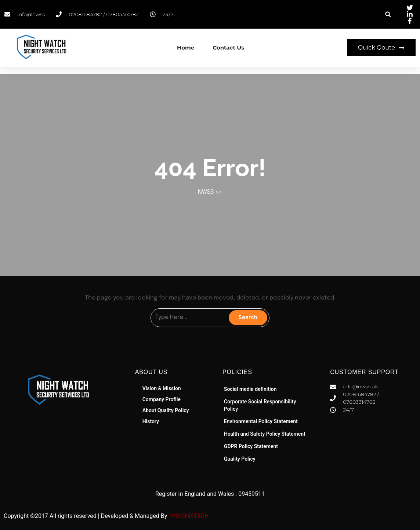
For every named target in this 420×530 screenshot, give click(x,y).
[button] (388, 14)
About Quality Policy (166, 410)
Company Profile (162, 399)
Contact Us (228, 48)
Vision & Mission (162, 388)
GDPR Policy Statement (251, 446)
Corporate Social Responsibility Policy (260, 405)
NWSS (206, 192)
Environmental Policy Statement (261, 421)
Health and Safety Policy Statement (265, 434)
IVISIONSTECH (189, 516)
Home (186, 48)
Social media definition (250, 389)
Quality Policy (240, 459)
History (151, 421)
